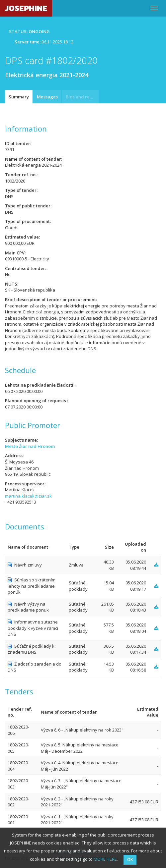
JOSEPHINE (26, 8)
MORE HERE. (106, 859)
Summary (19, 97)
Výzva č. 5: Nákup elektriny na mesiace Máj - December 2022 (80, 748)
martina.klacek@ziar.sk (28, 496)
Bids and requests (82, 97)
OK (130, 860)
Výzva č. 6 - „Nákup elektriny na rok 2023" (82, 730)
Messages (47, 97)
